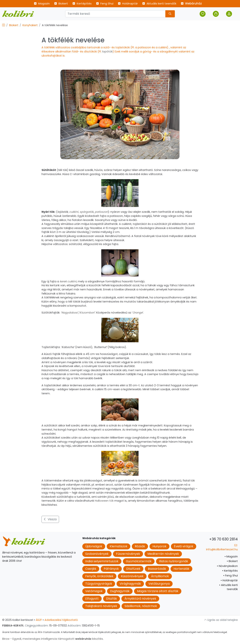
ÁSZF (39, 620)
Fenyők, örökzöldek (99, 576)
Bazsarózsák (157, 569)
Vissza (50, 519)
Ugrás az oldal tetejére (221, 620)
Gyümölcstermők (139, 561)
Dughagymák (120, 591)
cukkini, (74, 212)
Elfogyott (92, 599)
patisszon (101, 212)
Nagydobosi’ (70, 313)
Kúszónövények (132, 576)
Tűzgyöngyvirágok (99, 584)
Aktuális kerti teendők (159, 3)
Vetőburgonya (159, 584)
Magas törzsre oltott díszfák (158, 591)
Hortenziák (181, 569)
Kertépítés (82, 3)
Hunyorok (159, 546)
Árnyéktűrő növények (140, 599)
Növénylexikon (227, 566)
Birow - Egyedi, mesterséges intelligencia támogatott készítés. (53, 639)
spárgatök (87, 212)
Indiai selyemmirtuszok (102, 561)
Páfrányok (111, 569)
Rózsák (140, 546)
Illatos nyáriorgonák (174, 561)
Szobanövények (97, 554)
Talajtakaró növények (101, 606)
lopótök (107, 52)
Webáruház (191, 3)
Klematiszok (119, 546)
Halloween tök (105, 501)
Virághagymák (130, 584)
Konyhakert (30, 25)
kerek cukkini (68, 281)
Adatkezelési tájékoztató (61, 620)
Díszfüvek (133, 569)
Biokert (61, 3)
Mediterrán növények (163, 554)
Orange (138, 313)
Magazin (42, 3)
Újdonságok (94, 546)
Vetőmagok (94, 591)
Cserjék (91, 569)
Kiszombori (87, 313)
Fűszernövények (128, 554)
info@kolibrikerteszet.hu (222, 548)
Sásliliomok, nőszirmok (141, 606)
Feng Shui (105, 3)
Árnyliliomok (160, 576)
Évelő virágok (184, 546)
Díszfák (112, 599)
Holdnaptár (128, 3)
